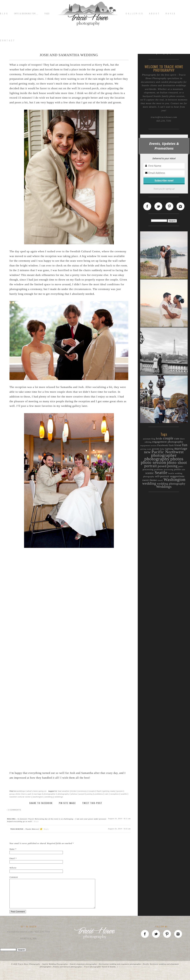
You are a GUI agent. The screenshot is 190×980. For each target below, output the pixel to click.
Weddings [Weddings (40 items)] (164, 487)
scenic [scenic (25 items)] (150, 473)
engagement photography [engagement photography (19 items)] (168, 442)
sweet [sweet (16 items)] (146, 480)
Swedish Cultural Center (20, 797)
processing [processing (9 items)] (169, 470)
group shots (15, 794)
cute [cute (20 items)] (177, 439)
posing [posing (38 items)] (173, 466)
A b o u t (154, 13)
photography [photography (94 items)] (157, 459)
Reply (36, 821)
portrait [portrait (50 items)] (151, 466)
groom (120, 791)
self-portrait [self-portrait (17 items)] (162, 476)
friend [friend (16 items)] (178, 445)
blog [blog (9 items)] (153, 439)
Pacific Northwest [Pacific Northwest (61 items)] (168, 452)
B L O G (4, 13)
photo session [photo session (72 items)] (153, 462)
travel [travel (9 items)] (160, 480)
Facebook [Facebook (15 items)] (163, 445)
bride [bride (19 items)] (159, 439)
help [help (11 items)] (162, 449)
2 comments (14, 810)
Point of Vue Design (142, 972)
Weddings (21, 791)
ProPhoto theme (126, 972)
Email (12, 858)
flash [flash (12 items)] (171, 445)
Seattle (124, 794)
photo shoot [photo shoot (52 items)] (177, 463)
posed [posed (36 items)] (162, 466)
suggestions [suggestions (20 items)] (177, 476)
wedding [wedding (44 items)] (149, 483)
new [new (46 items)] (147, 452)
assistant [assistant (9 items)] (147, 439)
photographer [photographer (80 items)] (164, 455)
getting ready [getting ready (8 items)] (146, 449)
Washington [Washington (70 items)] (174, 480)
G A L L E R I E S (134, 13)
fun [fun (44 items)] (185, 445)
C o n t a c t (7, 40)
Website (13, 868)
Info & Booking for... (26, 13)
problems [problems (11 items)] (159, 469)
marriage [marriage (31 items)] (181, 448)
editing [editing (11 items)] (148, 442)
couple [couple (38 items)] (168, 438)
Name (12, 849)
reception (114, 794)
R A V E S (170, 13)
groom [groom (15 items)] (156, 449)
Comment (14, 877)
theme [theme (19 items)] (153, 480)
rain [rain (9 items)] (183, 470)
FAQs (47, 13)
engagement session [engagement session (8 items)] (148, 446)
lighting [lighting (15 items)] (169, 449)
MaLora (11, 819)
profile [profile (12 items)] (177, 469)
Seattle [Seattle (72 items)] (161, 473)
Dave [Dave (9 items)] (182, 439)
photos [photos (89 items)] (177, 459)
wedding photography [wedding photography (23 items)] (171, 484)
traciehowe (17, 829)
